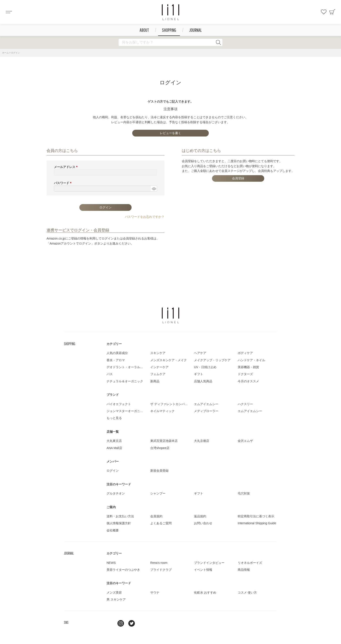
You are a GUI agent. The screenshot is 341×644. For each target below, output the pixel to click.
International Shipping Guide (257, 523)
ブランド (113, 395)
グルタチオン (116, 493)
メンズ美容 (114, 592)
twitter (132, 623)
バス (110, 374)
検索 (218, 42)
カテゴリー (114, 344)
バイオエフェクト (119, 404)
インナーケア (159, 367)
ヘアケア (200, 353)
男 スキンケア (116, 599)
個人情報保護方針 (119, 523)
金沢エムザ (245, 441)
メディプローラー (206, 411)
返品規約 (200, 516)
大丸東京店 (114, 441)
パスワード (64, 183)
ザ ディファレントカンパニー (170, 404)
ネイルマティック (162, 411)
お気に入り (324, 12)
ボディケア (245, 353)
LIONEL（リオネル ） (170, 315)
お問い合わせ (203, 523)
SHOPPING (169, 30)
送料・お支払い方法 (120, 516)
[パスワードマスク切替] (154, 189)
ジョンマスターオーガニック (126, 411)
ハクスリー (245, 404)
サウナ (155, 592)
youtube (142, 623)
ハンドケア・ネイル (251, 360)
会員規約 (156, 516)
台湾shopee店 (160, 448)
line (110, 623)
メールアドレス (67, 167)
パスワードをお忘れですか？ (145, 217)
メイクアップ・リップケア (212, 360)
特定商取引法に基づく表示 (256, 516)
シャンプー (158, 493)
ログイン (113, 471)
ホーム (5, 53)
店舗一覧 (113, 432)
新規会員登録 (159, 471)
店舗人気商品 (203, 381)
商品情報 (244, 570)
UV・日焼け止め (205, 367)
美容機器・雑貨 (248, 367)
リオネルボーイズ (250, 563)
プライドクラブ (161, 570)
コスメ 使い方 (247, 592)
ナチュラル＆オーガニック (125, 381)
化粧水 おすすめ (205, 592)
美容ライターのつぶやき (123, 570)
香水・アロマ (116, 360)
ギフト (199, 374)
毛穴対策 (244, 493)
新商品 (155, 381)
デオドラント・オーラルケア (126, 367)
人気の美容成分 (117, 353)
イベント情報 (203, 570)
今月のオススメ (248, 381)
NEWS (111, 563)
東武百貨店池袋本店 (164, 441)
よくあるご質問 (161, 523)
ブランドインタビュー (209, 563)
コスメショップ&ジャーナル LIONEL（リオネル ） (170, 12)
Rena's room (159, 563)
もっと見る (114, 418)
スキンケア (158, 353)
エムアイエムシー (206, 404)
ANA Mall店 (114, 448)
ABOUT (144, 30)
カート (332, 12)
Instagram (121, 623)
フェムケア (158, 374)
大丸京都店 (202, 441)
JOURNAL (195, 30)
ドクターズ (245, 374)
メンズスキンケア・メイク (169, 360)
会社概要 (113, 530)
